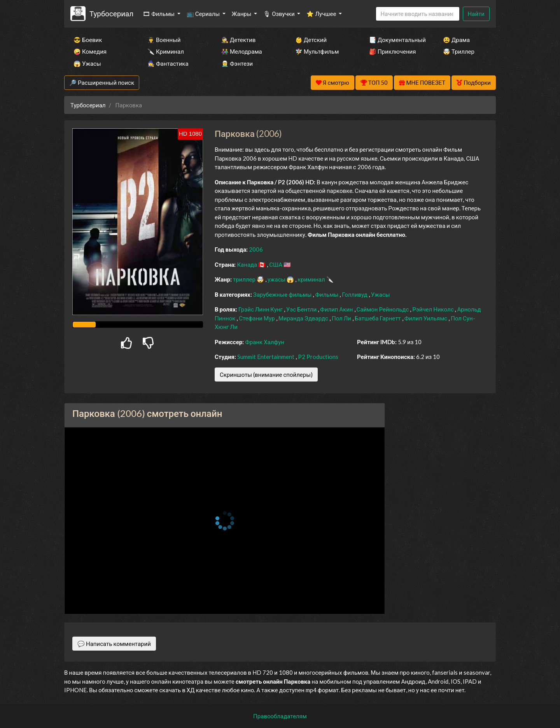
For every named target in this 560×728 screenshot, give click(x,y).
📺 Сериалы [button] (204, 14)
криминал (312, 279)
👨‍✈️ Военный (164, 40)
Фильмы (327, 294)
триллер (245, 279)
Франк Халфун (265, 342)
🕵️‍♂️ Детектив (238, 40)
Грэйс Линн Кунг (261, 309)
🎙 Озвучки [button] (279, 14)
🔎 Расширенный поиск (102, 82)
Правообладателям (280, 716)
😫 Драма (456, 40)
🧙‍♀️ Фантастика (168, 63)
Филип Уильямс (427, 318)
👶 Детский (311, 40)
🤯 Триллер (459, 51)
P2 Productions (318, 357)
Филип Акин (337, 309)
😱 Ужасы (87, 63)
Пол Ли (342, 318)
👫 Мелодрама (242, 51)
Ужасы (381, 294)
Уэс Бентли (302, 309)
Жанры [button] (242, 14)
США (276, 264)
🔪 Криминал (166, 51)
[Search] (418, 14)
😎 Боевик (88, 40)
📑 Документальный (395, 40)
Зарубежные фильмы (283, 294)
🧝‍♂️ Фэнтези (237, 63)
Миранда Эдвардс (304, 318)
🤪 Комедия (90, 51)
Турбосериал (111, 13)
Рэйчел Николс (433, 309)
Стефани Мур (257, 318)
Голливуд (355, 294)
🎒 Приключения (392, 51)
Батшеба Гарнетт (378, 318)
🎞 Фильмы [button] (159, 14)
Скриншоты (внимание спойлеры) (266, 374)
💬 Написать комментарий (114, 644)
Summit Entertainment (266, 357)
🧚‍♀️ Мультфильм (317, 51)
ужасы (277, 279)
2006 (256, 249)
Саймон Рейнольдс (383, 309)
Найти (476, 14)
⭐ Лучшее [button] (322, 14)
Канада (248, 264)
